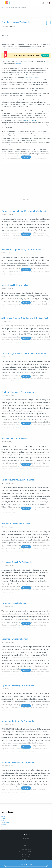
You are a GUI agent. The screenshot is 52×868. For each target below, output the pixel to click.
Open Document (26, 864)
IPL (2, 8)
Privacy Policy (26, 849)
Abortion (3, 806)
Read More (26, 224)
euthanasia (6, 53)
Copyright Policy (26, 842)
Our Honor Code (26, 847)
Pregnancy (4, 808)
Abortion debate (5, 812)
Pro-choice (4, 814)
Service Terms (26, 852)
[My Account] (49, 3)
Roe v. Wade (4, 816)
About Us (26, 831)
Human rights (4, 810)
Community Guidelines (26, 844)
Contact (26, 833)
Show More (26, 147)
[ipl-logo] (8, 4)
